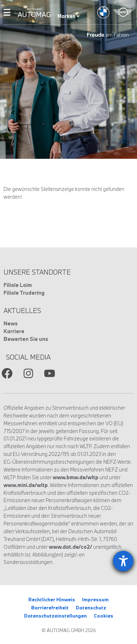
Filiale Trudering (24, 293)
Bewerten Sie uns (26, 339)
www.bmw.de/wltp (76, 477)
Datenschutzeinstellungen (55, 616)
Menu (7, 12)
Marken (68, 16)
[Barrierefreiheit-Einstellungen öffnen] (123, 561)
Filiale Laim (18, 285)
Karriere (14, 331)
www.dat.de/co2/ (70, 547)
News (11, 323)
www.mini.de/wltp (26, 485)
